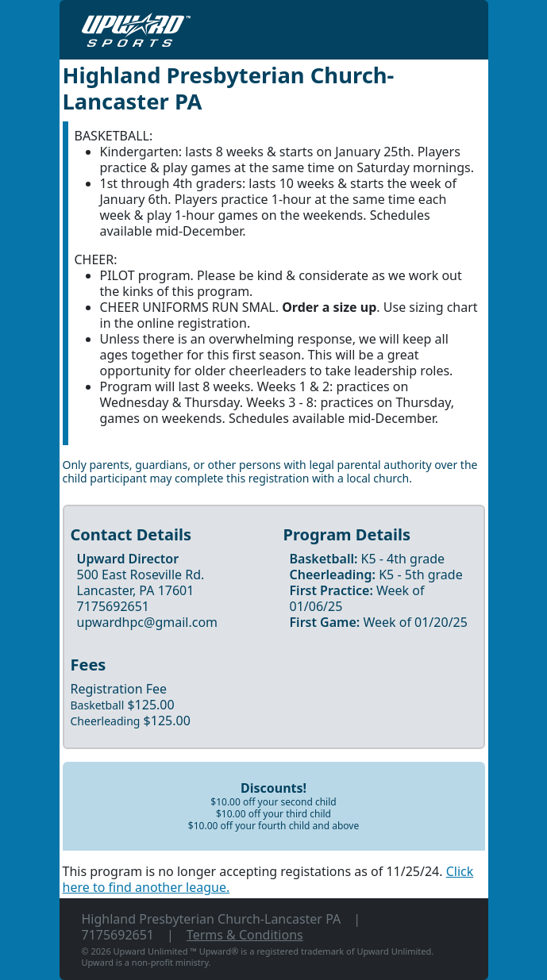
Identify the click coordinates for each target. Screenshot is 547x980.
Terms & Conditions (245, 935)
